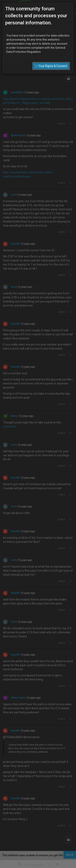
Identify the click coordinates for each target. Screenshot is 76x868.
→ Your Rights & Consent (51, 66)
